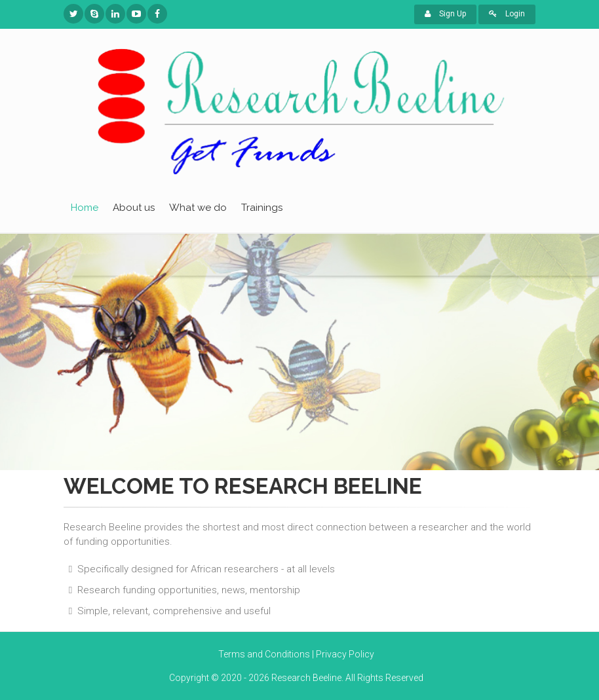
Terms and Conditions (264, 654)
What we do (198, 208)
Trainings (262, 208)
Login (507, 14)
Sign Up (445, 14)
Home (85, 208)
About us (134, 208)
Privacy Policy (345, 654)
